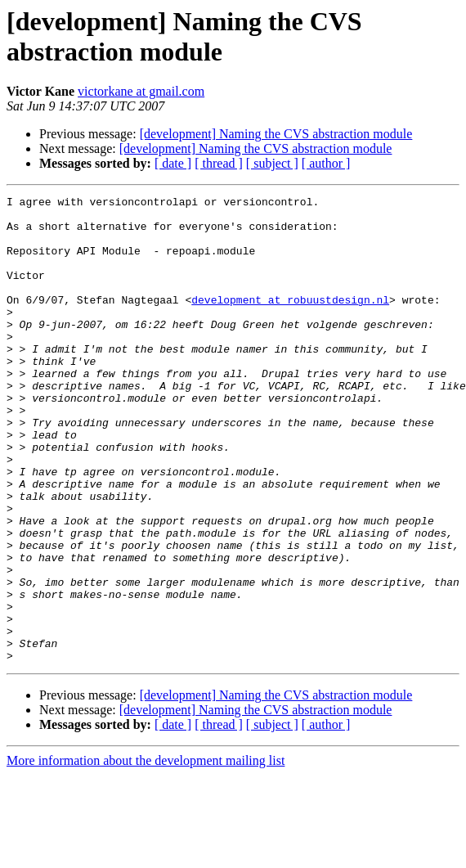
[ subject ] (272, 163)
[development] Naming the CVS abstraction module (276, 134)
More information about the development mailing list (146, 854)
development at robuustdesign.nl (290, 322)
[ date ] (173, 163)
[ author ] (326, 163)
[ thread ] (219, 163)
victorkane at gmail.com (141, 91)
